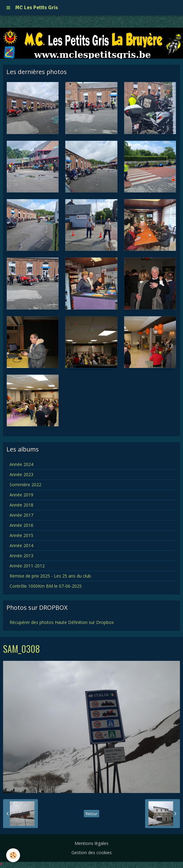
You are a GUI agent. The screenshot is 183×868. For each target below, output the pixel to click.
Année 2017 (21, 515)
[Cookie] (13, 855)
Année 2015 (21, 535)
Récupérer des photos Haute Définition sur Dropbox (62, 622)
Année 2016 (21, 525)
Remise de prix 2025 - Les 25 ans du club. (51, 576)
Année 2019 (21, 495)
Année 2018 (21, 505)
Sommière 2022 (25, 485)
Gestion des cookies (92, 852)
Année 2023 (21, 474)
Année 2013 (21, 556)
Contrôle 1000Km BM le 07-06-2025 (46, 586)
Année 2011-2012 (27, 566)
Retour (91, 814)
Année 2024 (21, 464)
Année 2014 (21, 545)
